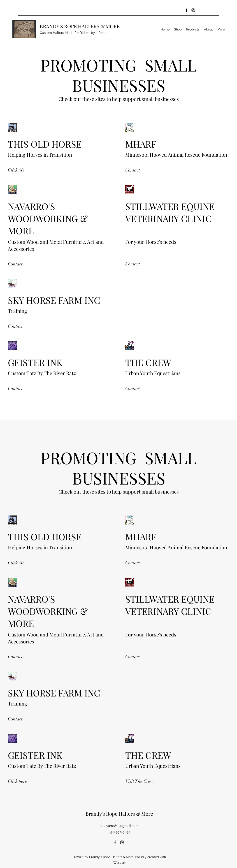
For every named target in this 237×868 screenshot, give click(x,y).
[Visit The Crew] (139, 781)
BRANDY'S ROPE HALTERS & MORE (80, 26)
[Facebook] (186, 10)
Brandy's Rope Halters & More (119, 814)
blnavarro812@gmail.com (119, 826)
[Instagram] (193, 10)
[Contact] (134, 170)
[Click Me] (16, 170)
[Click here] (22, 781)
